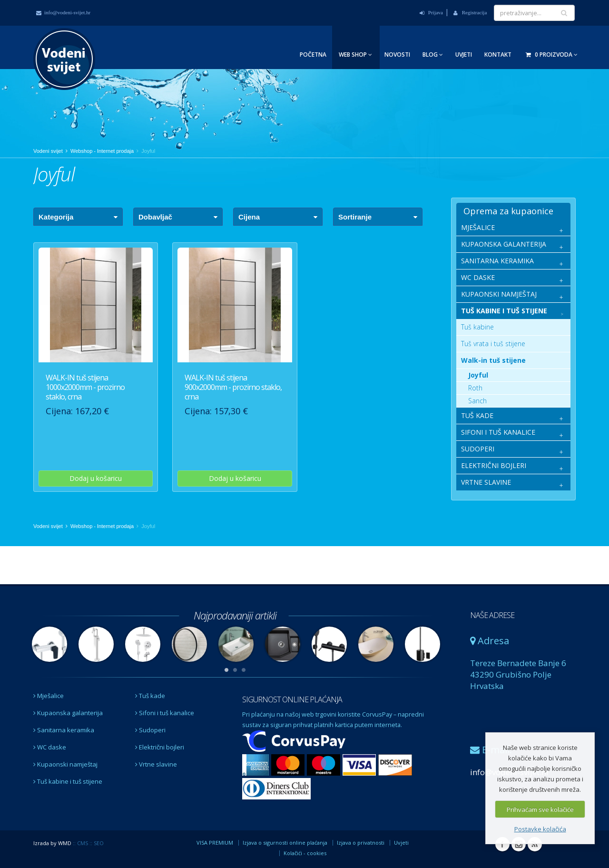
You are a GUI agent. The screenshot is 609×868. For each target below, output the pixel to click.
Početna (313, 55)
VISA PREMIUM (215, 843)
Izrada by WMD (52, 843)
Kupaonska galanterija (68, 713)
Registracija (470, 12)
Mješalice (49, 696)
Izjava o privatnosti (361, 843)
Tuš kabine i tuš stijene (68, 781)
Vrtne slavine (156, 764)
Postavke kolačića (540, 829)
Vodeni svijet (48, 151)
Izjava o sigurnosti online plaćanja (285, 843)
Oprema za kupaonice (508, 211)
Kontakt (498, 55)
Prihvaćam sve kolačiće (540, 809)
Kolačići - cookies (305, 853)
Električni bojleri (160, 747)
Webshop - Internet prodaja (102, 151)
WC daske (50, 747)
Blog (433, 55)
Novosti (397, 55)
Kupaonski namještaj (65, 764)
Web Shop (355, 55)
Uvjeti (464, 55)
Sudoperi (150, 730)
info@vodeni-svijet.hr (63, 12)
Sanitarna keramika (64, 730)
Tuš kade (150, 696)
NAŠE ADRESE (492, 615)
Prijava (431, 12)
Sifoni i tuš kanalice (165, 713)
